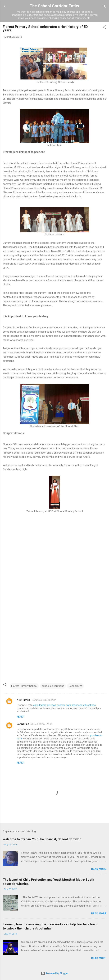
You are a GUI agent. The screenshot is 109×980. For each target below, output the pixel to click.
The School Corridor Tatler (55, 6)
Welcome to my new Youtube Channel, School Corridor (42, 839)
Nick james (23, 700)
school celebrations (53, 686)
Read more (99, 869)
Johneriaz (23, 724)
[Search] (104, 7)
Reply (20, 717)
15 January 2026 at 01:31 (44, 700)
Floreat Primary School (24, 686)
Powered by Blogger (55, 973)
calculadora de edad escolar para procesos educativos (64, 705)
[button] (104, 28)
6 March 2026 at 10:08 (41, 724)
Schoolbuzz (75, 686)
